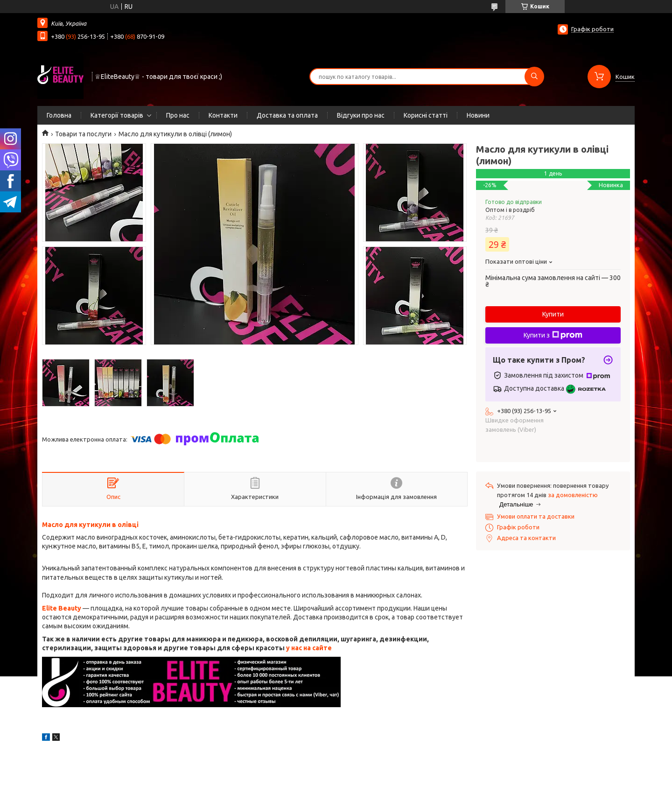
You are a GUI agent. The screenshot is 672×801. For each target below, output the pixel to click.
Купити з (553, 335)
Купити (553, 314)
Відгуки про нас (361, 115)
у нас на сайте (309, 648)
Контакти (223, 115)
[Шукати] (534, 77)
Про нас (178, 115)
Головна (59, 115)
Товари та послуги (83, 134)
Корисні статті (426, 115)
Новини (478, 115)
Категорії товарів (117, 115)
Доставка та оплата (287, 115)
